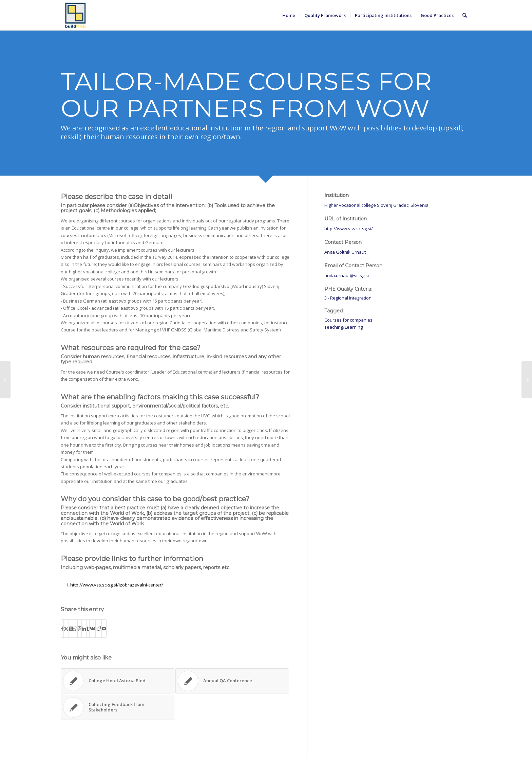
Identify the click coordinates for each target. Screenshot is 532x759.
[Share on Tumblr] (88, 629)
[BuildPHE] (76, 15)
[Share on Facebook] (62, 629)
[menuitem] (289, 15)
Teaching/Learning (344, 327)
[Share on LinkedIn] (84, 629)
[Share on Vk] (92, 629)
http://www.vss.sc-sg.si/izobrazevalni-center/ (117, 585)
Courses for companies (348, 320)
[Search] (465, 15)
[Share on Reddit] (99, 629)
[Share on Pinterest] (80, 629)
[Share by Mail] (104, 629)
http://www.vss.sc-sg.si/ (349, 229)
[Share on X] (66, 629)
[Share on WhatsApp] (75, 629)
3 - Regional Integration (348, 298)
